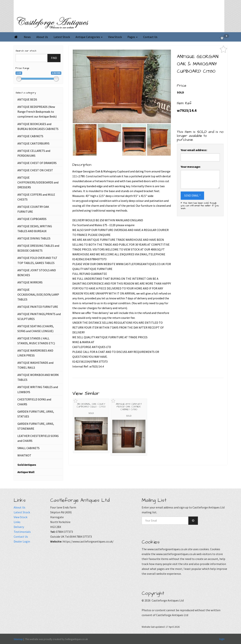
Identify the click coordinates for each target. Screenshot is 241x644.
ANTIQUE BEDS (27, 99)
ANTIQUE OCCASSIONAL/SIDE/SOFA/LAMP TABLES (38, 294)
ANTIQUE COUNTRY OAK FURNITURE (33, 209)
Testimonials (22, 532)
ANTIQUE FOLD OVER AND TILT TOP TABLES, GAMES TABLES (37, 260)
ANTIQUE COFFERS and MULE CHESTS (36, 197)
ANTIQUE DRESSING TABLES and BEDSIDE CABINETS (38, 248)
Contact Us (150, 37)
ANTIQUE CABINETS (30, 136)
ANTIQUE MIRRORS (30, 282)
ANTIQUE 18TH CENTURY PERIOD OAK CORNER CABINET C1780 (129, 407)
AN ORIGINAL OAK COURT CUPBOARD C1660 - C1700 (91, 405)
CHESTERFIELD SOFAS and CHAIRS (34, 402)
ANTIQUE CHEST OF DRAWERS (37, 163)
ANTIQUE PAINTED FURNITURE (38, 307)
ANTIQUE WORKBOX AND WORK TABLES (38, 377)
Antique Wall (26, 472)
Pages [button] (132, 37)
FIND (54, 58)
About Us (42, 37)
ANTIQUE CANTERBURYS (33, 143)
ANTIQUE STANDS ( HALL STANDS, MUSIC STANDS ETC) (36, 341)
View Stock (115, 37)
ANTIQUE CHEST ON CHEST (35, 170)
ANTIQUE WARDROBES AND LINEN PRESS (35, 353)
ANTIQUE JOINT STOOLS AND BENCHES (37, 273)
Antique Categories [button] (89, 37)
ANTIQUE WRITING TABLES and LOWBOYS (38, 389)
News (27, 37)
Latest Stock (62, 37)
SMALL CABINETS (28, 448)
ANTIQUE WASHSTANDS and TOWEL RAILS (35, 365)
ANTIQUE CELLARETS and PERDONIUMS (34, 153)
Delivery (19, 527)
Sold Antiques (27, 465)
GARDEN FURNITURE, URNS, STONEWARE (36, 426)
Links (17, 522)
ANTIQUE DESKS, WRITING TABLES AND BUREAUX (35, 229)
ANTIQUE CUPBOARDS (32, 219)
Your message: (191, 167)
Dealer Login (22, 541)
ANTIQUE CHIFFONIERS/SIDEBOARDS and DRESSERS (38, 182)
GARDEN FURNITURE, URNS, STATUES (36, 414)
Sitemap (18, 639)
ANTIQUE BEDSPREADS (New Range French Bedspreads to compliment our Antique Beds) (37, 112)
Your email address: (194, 150)
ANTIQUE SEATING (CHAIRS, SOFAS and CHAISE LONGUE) (36, 329)
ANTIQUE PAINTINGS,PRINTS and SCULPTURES (39, 316)
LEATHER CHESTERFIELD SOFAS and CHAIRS (38, 438)
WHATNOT (24, 455)
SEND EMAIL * (192, 196)
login (222, 639)
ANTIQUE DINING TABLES (34, 238)
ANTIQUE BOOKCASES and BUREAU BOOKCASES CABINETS (38, 126)
